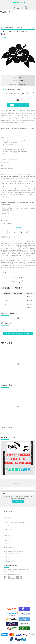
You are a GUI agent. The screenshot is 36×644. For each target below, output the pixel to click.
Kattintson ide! (5, 132)
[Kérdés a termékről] (27, 232)
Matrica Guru (5, 220)
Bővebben (18, 227)
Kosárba (24, 105)
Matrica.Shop (5, 213)
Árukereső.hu (12, 615)
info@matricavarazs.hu (13, 574)
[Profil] (14, 8)
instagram (9, 578)
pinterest (17, 578)
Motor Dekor (5, 217)
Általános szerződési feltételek (13, 551)
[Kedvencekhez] (9, 232)
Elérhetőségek (8, 561)
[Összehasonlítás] (21, 232)
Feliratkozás (18, 501)
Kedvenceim (8, 543)
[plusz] (16, 105)
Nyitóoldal (7, 515)
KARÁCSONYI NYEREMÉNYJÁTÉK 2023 (15, 522)
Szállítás (6, 559)
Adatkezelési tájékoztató (12, 554)
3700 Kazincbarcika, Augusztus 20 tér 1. (17, 569)
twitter (14, 578)
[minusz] (9, 105)
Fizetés (6, 556)
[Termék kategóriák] (10, 8)
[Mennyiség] (12, 105)
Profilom (6, 538)
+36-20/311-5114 (10, 572)
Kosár (6, 540)
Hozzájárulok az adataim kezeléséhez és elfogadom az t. (19, 497)
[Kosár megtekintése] (26, 8)
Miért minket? (8, 520)
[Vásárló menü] (18, 8)
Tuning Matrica (6, 224)
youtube (21, 578)
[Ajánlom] (15, 232)
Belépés (6, 533)
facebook (5, 578)
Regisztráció (8, 535)
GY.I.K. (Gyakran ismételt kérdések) (15, 525)
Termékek (7, 517)
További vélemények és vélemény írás (18, 333)
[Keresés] (22, 8)
